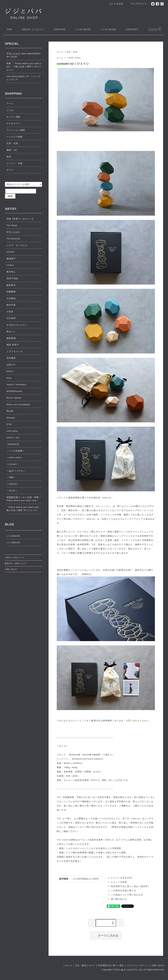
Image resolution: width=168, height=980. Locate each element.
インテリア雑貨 (15, 137)
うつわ (10, 110)
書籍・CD (12, 150)
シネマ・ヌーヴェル (17, 245)
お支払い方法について (15, 557)
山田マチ (11, 365)
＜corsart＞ (13, 464)
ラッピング (81, 721)
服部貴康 (11, 338)
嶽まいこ (11, 331)
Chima (10, 265)
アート (10, 104)
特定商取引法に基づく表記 (111, 965)
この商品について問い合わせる (127, 895)
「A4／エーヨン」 (103, 506)
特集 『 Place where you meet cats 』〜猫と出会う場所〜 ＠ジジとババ (24, 67)
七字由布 (11, 318)
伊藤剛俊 (11, 292)
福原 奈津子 (13, 345)
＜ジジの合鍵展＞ (16, 451)
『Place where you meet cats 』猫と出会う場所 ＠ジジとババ (24, 509)
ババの (109, 29)
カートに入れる (106, 935)
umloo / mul (13, 438)
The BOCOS (13, 239)
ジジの (83, 29)
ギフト (10, 170)
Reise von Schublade (18, 404)
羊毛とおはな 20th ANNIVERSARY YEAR (24, 55)
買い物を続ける (119, 899)
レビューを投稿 (119, 882)
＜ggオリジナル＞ (16, 471)
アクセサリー (13, 124)
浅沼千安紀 (12, 278)
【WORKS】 (13, 444)
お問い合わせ (133, 721)
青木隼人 (11, 272)
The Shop (12, 225)
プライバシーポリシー (138, 965)
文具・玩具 (72, 52)
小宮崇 (10, 312)
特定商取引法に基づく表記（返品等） (131, 886)
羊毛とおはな (13, 232)
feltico (10, 371)
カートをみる (115, 4)
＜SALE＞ (12, 491)
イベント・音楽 (15, 163)
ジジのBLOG (13, 536)
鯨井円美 (11, 305)
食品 (9, 157)
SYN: (9, 424)
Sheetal (11, 418)
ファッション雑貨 (16, 130)
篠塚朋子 (11, 259)
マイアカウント (137, 4)
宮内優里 (11, 358)
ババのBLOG (13, 542)
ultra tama (12, 431)
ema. (9, 378)
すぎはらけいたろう (17, 325)
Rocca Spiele (14, 398)
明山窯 (10, 411)
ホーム (60, 52)
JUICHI (10, 252)
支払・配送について (85, 965)
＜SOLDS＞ (13, 484)
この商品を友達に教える (124, 891)
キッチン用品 (13, 117)
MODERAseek (14, 391)
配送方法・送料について (16, 563)
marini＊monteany (16, 384)
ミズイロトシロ (15, 351)
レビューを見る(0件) (122, 878)
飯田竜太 (11, 285)
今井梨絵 (11, 298)
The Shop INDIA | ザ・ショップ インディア (23, 78)
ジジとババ (33, 29)
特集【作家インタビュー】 (20, 219)
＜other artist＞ (74, 58)
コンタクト (138, 827)
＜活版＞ (11, 477)
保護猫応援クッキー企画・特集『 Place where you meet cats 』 (24, 499)
